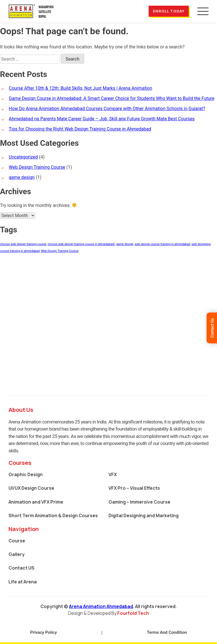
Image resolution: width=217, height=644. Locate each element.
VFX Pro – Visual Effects (134, 488)
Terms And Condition (167, 632)
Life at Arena (23, 582)
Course (17, 541)
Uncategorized (23, 157)
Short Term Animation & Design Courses (53, 515)
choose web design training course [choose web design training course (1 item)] (23, 244)
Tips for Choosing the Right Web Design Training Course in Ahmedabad (80, 129)
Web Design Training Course (37, 167)
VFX (113, 474)
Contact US (21, 568)
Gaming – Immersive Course (139, 502)
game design (22, 177)
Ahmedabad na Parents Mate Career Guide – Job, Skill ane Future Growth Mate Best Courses (102, 119)
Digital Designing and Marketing (144, 515)
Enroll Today (169, 11)
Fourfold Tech (133, 613)
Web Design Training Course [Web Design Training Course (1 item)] (60, 251)
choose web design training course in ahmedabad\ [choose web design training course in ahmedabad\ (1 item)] (81, 244)
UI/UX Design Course (31, 488)
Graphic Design (26, 474)
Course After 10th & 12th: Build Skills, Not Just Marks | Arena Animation (80, 88)
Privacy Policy (44, 632)
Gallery (17, 554)
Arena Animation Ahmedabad (101, 606)
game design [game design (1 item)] (125, 244)
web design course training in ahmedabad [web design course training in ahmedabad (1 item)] (162, 244)
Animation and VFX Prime (36, 502)
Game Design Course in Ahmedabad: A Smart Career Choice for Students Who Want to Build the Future (111, 98)
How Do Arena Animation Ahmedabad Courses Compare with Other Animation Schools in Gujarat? (107, 109)
